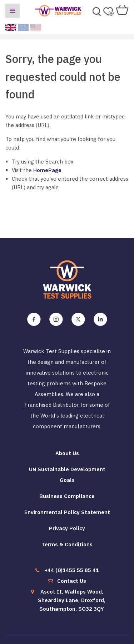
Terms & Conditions (67, 544)
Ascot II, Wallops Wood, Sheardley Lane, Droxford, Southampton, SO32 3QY (72, 600)
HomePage (47, 170)
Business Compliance (67, 496)
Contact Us (72, 581)
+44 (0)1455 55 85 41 (72, 570)
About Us (67, 453)
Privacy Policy (67, 528)
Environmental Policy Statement (67, 512)
